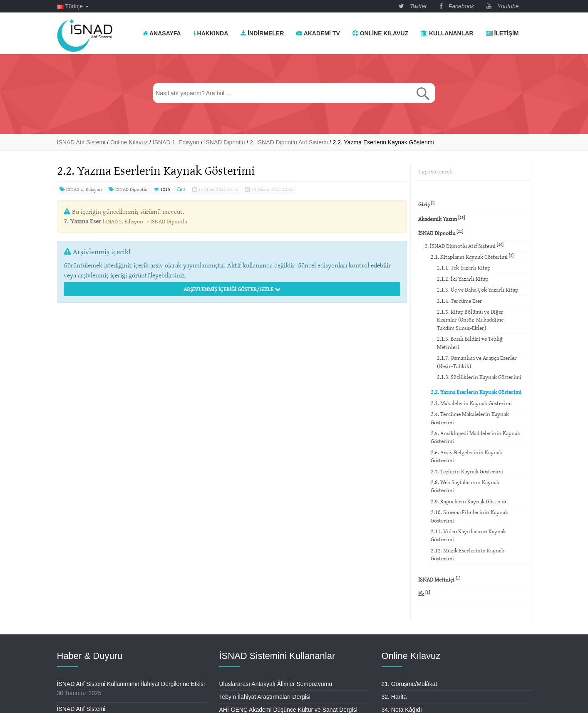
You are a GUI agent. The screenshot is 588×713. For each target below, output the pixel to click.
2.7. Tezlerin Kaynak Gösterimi (467, 471)
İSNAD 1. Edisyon (81, 189)
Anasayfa (162, 33)
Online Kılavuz (380, 33)
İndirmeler (262, 33)
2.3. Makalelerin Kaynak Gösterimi (471, 403)
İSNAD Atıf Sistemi (81, 709)
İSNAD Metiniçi (439, 579)
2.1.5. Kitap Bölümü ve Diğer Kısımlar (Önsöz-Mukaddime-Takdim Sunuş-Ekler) (471, 320)
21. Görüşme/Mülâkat (409, 684)
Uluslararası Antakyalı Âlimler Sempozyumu (276, 684)
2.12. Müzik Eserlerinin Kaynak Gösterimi (468, 554)
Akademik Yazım (442, 219)
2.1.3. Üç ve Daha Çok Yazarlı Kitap (478, 290)
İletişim (502, 33)
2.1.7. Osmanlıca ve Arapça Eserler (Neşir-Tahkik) (477, 362)
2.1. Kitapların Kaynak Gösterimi (472, 256)
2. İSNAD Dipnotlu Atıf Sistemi (464, 246)
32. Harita (394, 697)
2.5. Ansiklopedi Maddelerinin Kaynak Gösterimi (475, 437)
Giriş (427, 204)
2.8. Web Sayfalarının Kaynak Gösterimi (465, 486)
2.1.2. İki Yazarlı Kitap (463, 279)
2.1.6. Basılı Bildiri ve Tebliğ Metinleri (470, 343)
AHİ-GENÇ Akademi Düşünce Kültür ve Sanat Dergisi (288, 710)
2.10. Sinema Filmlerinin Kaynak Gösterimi (469, 516)
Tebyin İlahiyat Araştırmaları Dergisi (265, 697)
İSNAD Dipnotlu (128, 189)
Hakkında (211, 33)
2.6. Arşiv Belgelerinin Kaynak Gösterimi (466, 456)
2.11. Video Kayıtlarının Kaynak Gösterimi (468, 535)
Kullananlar (447, 33)
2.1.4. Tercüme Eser (460, 301)
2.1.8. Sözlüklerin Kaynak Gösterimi (479, 377)
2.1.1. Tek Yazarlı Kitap (464, 267)
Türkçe (73, 6)
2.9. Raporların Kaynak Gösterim (469, 501)
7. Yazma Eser (82, 221)
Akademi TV (318, 33)
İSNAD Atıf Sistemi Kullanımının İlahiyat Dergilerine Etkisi (131, 684)
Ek (424, 593)
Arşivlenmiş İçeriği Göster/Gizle (232, 289)
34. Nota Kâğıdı (402, 710)
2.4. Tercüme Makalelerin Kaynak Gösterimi (470, 418)
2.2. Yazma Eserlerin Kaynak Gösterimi (476, 392)
